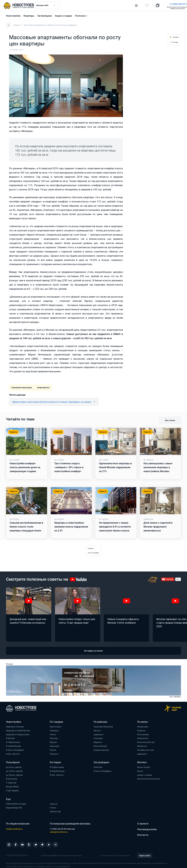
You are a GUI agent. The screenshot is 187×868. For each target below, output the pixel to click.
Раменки (141, 730)
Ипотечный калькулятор (148, 778)
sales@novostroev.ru (59, 831)
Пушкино (54, 753)
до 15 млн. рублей (14, 770)
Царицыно (98, 734)
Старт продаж (12, 790)
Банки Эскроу (144, 767)
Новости (54, 803)
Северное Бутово (101, 749)
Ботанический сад (146, 742)
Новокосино (143, 738)
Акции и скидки (63, 15)
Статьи (53, 807)
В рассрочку (12, 778)
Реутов (53, 749)
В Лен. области (13, 753)
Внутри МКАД (12, 786)
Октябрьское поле (146, 749)
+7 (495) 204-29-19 (107, 4)
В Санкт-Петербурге (15, 749)
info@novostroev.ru (14, 828)
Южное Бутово (100, 745)
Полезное (80, 15)
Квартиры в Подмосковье (18, 734)
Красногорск (56, 726)
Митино (97, 730)
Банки (140, 770)
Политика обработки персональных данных (61, 855)
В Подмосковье (13, 742)
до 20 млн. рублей (14, 774)
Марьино (98, 742)
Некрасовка (143, 726)
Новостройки (13, 15)
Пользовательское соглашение (115, 855)
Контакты (143, 834)
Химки (53, 734)
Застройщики (45, 15)
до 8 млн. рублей (14, 767)
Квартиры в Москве (15, 726)
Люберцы (54, 730)
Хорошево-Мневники (103, 726)
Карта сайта (145, 855)
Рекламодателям (147, 829)
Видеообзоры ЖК (14, 807)
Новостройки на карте (16, 803)
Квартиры (29, 15)
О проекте (143, 823)
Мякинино (142, 745)
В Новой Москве (13, 745)
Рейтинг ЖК (55, 811)
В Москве (10, 738)
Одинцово (54, 745)
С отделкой (11, 782)
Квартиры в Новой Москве (18, 730)
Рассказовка (143, 734)
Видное (53, 742)
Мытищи (54, 738)
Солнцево (98, 738)
